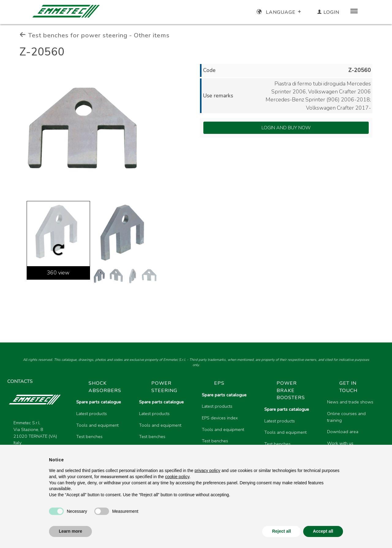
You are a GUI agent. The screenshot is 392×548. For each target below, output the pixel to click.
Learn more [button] (70, 531)
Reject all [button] (281, 531)
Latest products (92, 414)
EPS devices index (220, 418)
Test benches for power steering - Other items (95, 35)
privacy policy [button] (207, 471)
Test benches (89, 437)
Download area (343, 432)
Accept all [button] (323, 531)
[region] (228, 431)
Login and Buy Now (286, 128)
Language (279, 12)
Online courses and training (346, 417)
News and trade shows (350, 402)
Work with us (340, 443)
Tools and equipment (97, 425)
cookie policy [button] (177, 477)
